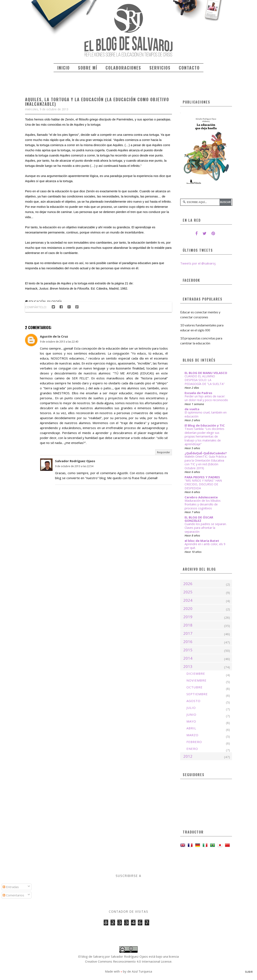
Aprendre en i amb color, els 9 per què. (205, 546)
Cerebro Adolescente (201, 497)
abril (191, 728)
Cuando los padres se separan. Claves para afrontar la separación (206, 528)
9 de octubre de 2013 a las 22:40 (59, 342)
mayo (191, 721)
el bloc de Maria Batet (202, 541)
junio (191, 714)
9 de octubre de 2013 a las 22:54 (74, 466)
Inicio (64, 68)
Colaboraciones (123, 68)
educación (37, 301)
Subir (249, 972)
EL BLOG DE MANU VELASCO (206, 373)
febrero (194, 742)
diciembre (196, 673)
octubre (195, 687)
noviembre (196, 680)
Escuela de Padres (198, 393)
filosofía (55, 301)
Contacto (189, 68)
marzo (192, 735)
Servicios (160, 68)
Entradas (11, 887)
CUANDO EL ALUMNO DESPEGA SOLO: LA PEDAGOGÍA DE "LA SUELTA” (205, 380)
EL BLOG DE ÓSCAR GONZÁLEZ (199, 519)
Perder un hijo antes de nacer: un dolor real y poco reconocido (206, 398)
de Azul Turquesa (140, 971)
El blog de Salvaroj (91, 956)
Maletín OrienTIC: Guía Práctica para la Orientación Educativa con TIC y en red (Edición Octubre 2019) (205, 462)
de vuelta (192, 409)
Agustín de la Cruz (54, 336)
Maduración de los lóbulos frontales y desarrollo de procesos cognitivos (203, 504)
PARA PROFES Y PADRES (202, 477)
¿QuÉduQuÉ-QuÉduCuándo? (206, 453)
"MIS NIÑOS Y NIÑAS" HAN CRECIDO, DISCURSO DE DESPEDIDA (203, 484)
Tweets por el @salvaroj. (198, 263)
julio (191, 708)
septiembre (197, 694)
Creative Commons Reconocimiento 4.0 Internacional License (128, 961)
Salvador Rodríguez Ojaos (75, 461)
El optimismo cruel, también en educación (206, 414)
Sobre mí (88, 68)
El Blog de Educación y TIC (205, 425)
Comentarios (13, 895)
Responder (164, 452)
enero (192, 749)
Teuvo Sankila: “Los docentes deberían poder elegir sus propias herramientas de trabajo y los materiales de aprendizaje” (204, 436)
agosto (193, 701)
